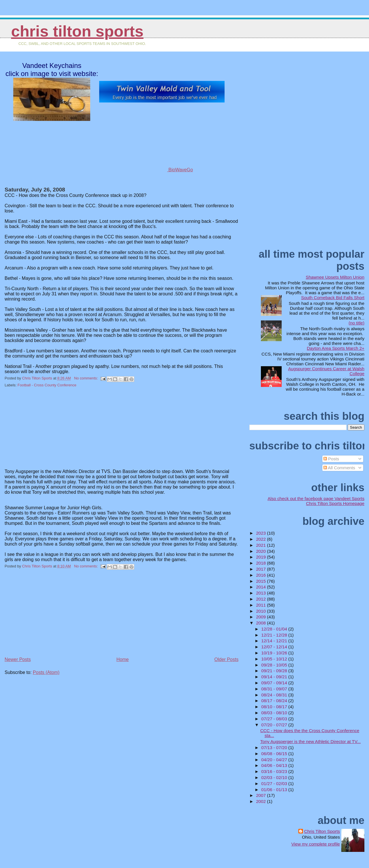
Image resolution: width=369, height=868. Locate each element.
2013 (261, 593)
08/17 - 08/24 (275, 701)
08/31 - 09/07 (275, 689)
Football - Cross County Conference (47, 385)
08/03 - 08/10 (275, 713)
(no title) (356, 323)
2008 (261, 623)
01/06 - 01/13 (275, 790)
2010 (261, 611)
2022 (261, 539)
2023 (261, 533)
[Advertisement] (48, 432)
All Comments (339, 468)
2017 (261, 569)
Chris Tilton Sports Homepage (335, 503)
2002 (261, 801)
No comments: (86, 378)
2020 (261, 551)
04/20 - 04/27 (275, 760)
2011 (261, 605)
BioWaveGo (162, 170)
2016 (261, 575)
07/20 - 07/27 (275, 725)
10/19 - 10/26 (275, 653)
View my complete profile (316, 844)
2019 (261, 557)
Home (123, 659)
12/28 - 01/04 (275, 629)
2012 (261, 599)
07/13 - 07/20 (275, 748)
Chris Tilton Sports (77, 31)
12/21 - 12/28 (275, 635)
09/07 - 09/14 (275, 683)
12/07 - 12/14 (275, 647)
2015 (261, 581)
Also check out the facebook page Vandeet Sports (316, 498)
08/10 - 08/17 (275, 707)
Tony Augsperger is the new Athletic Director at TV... (311, 741)
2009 (261, 617)
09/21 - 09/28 (275, 671)
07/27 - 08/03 (275, 719)
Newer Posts (18, 659)
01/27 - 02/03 (275, 784)
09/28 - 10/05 (275, 665)
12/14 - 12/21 (275, 641)
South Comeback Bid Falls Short (333, 298)
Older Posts (227, 659)
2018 (261, 563)
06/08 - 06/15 (275, 754)
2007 (261, 795)
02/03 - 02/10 (275, 777)
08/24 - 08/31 (275, 695)
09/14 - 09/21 (275, 677)
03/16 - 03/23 (275, 771)
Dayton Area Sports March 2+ (336, 348)
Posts (331, 459)
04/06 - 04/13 (275, 765)
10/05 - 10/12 (275, 659)
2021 (261, 545)
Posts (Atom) (46, 672)
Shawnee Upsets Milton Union (335, 277)
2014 (261, 587)
